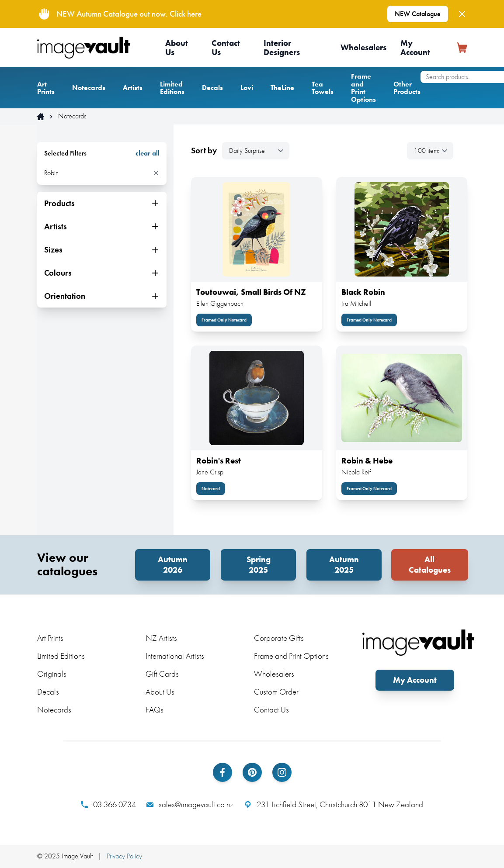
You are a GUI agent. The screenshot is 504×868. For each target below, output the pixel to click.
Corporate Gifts (279, 638)
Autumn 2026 (173, 565)
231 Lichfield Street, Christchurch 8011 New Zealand (334, 805)
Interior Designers (282, 48)
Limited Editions (172, 88)
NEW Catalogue (418, 14)
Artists (133, 88)
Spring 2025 (259, 565)
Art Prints (46, 88)
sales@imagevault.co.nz (190, 805)
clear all (148, 153)
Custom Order (276, 692)
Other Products (407, 88)
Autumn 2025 (344, 565)
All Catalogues (430, 565)
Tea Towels (323, 88)
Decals (212, 88)
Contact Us (226, 48)
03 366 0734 (108, 805)
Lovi (247, 88)
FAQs (155, 710)
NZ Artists (161, 638)
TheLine (282, 88)
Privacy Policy (124, 856)
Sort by (204, 151)
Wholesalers (363, 47)
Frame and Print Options (363, 88)
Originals (52, 674)
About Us (177, 48)
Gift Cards (162, 674)
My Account (415, 48)
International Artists (175, 656)
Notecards (89, 88)
